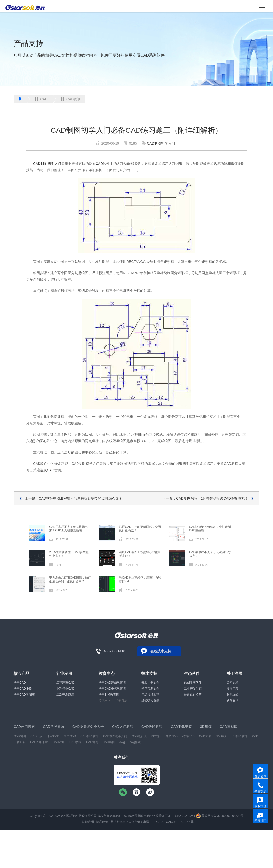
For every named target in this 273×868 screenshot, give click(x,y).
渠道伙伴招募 (193, 695)
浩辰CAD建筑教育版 (112, 683)
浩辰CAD (47, 470)
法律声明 (88, 822)
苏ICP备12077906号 (124, 816)
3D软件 (156, 736)
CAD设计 (222, 736)
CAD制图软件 (89, 736)
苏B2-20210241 (185, 816)
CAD (41, 99)
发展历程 (233, 689)
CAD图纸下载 (39, 742)
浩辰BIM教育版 (109, 695)
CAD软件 (172, 822)
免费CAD (172, 736)
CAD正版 (36, 736)
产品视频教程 (150, 695)
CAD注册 (59, 742)
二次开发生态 (193, 689)
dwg (122, 742)
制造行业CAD (65, 689)
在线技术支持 (161, 651)
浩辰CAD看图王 (24, 695)
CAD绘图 (109, 742)
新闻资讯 (233, 700)
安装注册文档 (150, 683)
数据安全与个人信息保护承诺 (130, 822)
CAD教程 (75, 742)
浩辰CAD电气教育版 (112, 689)
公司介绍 (233, 683)
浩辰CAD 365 (23, 689)
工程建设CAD (65, 683)
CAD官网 (92, 742)
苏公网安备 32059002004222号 (220, 816)
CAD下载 (187, 822)
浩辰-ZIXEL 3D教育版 (113, 700)
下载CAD (53, 736)
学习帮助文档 (150, 689)
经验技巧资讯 (150, 700)
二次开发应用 (65, 695)
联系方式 (233, 695)
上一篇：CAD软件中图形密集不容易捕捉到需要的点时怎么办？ (74, 498)
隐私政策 (102, 822)
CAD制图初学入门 (161, 143)
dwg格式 (135, 742)
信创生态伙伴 (193, 683)
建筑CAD (188, 736)
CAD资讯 (71, 99)
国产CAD (70, 736)
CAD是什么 (139, 736)
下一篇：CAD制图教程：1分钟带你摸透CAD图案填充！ (205, 498)
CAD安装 (205, 736)
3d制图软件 (240, 736)
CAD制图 (20, 736)
